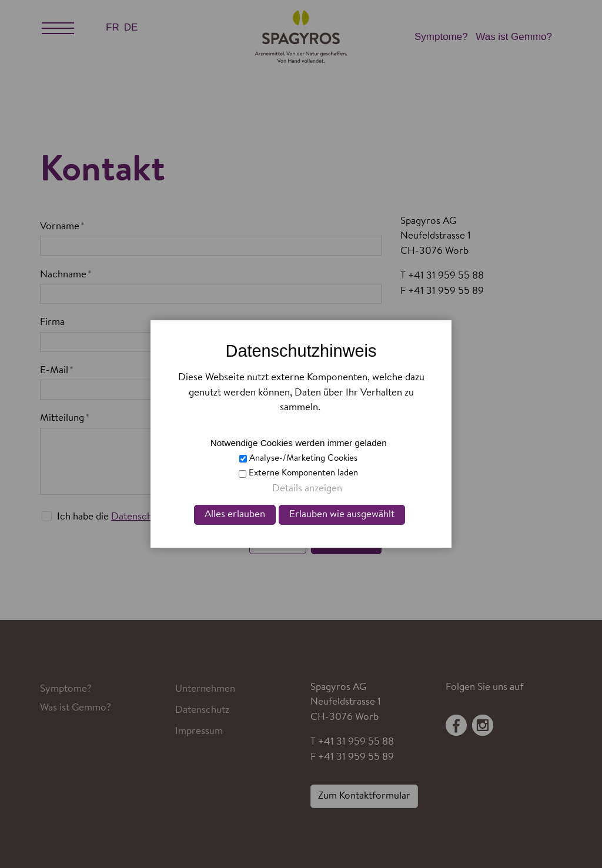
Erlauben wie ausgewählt (342, 515)
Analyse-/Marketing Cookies (303, 459)
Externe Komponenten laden (303, 473)
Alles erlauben (235, 515)
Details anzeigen (307, 489)
